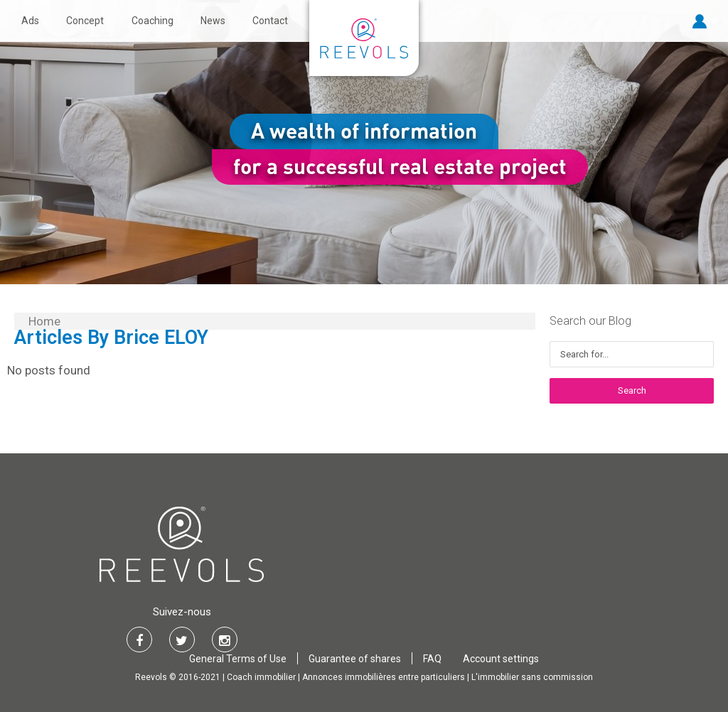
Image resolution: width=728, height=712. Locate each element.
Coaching (152, 21)
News (213, 21)
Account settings (501, 659)
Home (44, 321)
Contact (270, 21)
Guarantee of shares (355, 659)
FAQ (432, 659)
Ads (30, 21)
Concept (85, 21)
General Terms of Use (238, 659)
